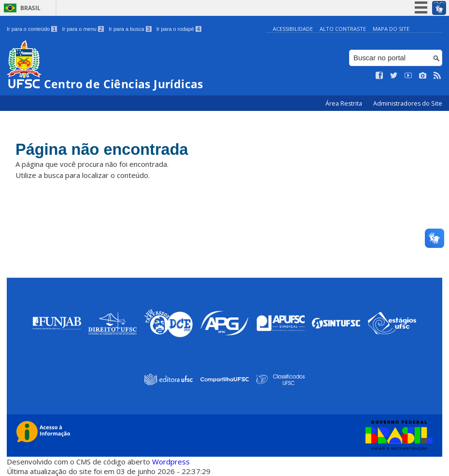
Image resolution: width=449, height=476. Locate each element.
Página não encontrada (108, 150)
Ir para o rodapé (179, 29)
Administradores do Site (408, 103)
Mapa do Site (391, 29)
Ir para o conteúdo (32, 29)
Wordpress (171, 462)
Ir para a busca (130, 29)
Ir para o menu (83, 29)
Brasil (30, 8)
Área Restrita (344, 103)
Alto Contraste (343, 29)
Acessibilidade (293, 29)
